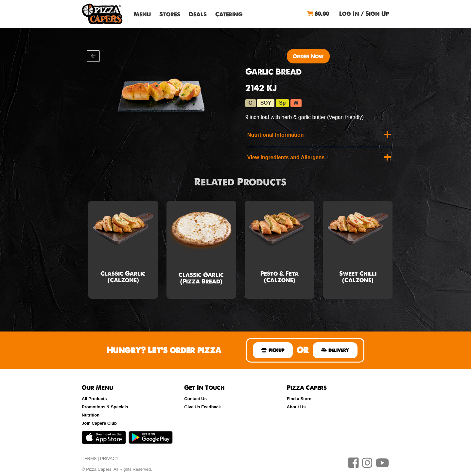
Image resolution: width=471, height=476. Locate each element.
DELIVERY (335, 350)
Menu (142, 14)
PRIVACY (109, 459)
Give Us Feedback (202, 407)
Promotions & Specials (105, 407)
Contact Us (195, 399)
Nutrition (91, 415)
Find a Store (299, 399)
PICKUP (273, 350)
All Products (94, 399)
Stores (170, 14)
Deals (198, 14)
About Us (296, 407)
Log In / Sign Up (364, 14)
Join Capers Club (99, 423)
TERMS (89, 459)
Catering (229, 14)
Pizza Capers (102, 14)
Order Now (308, 56)
